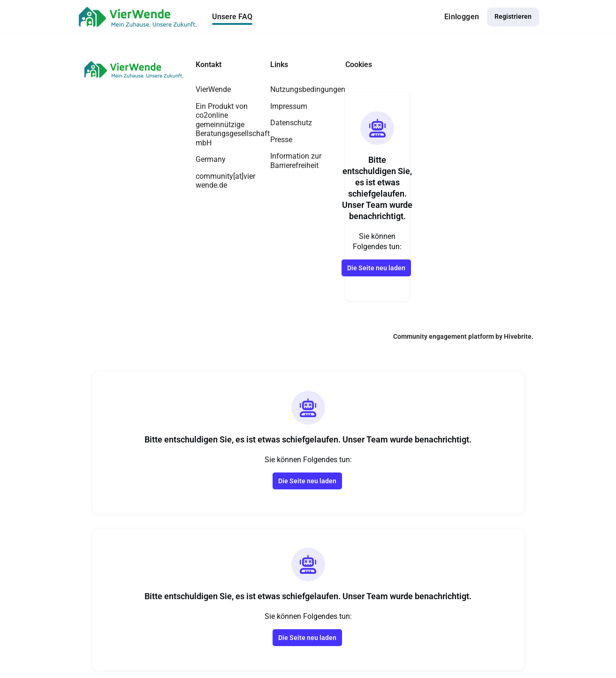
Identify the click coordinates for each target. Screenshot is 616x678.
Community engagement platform (444, 336)
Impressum (289, 106)
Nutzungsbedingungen (308, 89)
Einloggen (462, 17)
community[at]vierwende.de (225, 181)
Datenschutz (291, 123)
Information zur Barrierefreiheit (296, 161)
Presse (281, 140)
